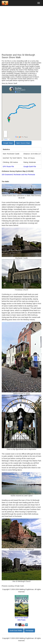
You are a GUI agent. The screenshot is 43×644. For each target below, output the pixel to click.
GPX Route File (8, 167)
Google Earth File (30, 167)
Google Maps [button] (8, 143)
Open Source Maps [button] (23, 143)
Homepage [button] (30, 630)
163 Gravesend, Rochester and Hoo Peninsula (18, 175)
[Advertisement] (21, 30)
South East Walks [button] (16, 630)
